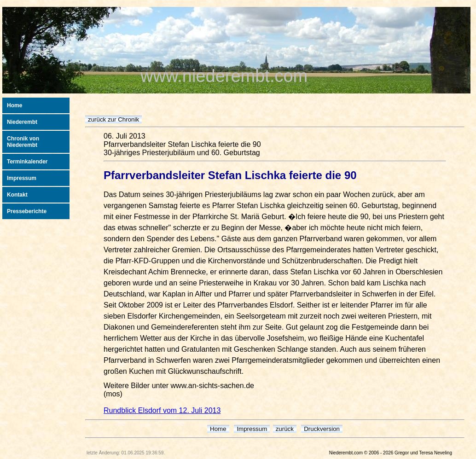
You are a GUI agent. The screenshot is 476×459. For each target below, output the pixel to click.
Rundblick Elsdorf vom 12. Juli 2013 (162, 410)
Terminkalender (27, 162)
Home (15, 105)
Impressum (22, 178)
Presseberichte (27, 211)
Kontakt (17, 195)
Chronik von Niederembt (23, 142)
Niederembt (22, 122)
